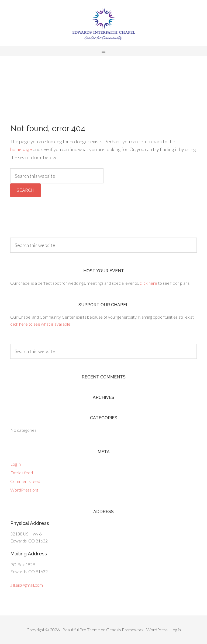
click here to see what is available (40, 324)
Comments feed (25, 481)
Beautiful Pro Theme (81, 630)
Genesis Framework (125, 630)
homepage (21, 149)
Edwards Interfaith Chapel (103, 24)
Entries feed (22, 473)
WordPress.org (24, 490)
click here (148, 283)
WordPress (157, 630)
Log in (15, 464)
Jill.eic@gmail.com (27, 585)
